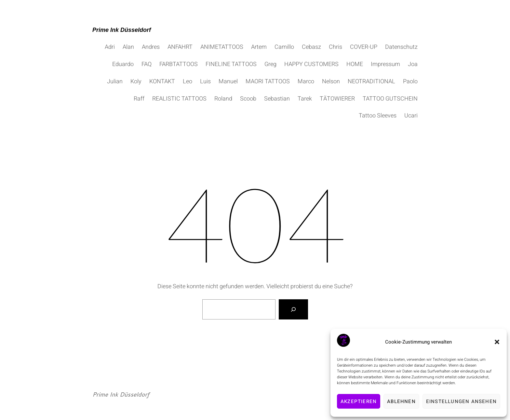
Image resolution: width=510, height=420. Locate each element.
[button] (497, 342)
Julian (115, 81)
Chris (336, 47)
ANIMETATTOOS (222, 47)
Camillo (284, 47)
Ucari (411, 116)
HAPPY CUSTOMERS (311, 64)
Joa (413, 64)
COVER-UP (364, 47)
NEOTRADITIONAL (371, 81)
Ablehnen (401, 401)
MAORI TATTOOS (268, 81)
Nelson (331, 81)
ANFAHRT (180, 47)
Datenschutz (401, 47)
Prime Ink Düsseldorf (122, 30)
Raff (139, 99)
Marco (306, 81)
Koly (136, 81)
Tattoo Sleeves (378, 116)
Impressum (385, 64)
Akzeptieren (359, 401)
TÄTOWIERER (337, 99)
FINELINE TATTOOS (231, 64)
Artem (259, 47)
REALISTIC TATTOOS (179, 99)
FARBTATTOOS (179, 64)
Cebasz (311, 47)
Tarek (305, 99)
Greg (270, 64)
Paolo (410, 81)
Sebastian (277, 99)
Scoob (248, 99)
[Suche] (293, 309)
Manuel (228, 81)
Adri (110, 47)
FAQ (147, 64)
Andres (151, 47)
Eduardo (123, 64)
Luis (205, 81)
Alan (128, 47)
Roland (223, 99)
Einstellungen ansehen (461, 401)
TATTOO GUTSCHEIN (390, 99)
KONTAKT (162, 81)
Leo (188, 81)
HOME (355, 64)
